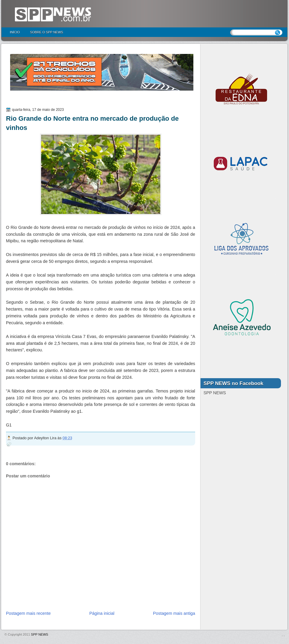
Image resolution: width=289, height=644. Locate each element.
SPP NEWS (40, 634)
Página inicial (102, 613)
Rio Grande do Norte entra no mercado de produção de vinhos (92, 123)
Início (15, 32)
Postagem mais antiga (174, 613)
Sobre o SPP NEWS (47, 32)
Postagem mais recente (28, 613)
